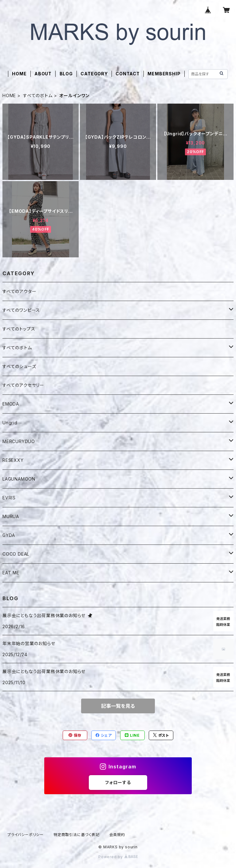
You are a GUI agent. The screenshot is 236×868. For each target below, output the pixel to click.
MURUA (11, 516)
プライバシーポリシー (26, 835)
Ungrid (10, 423)
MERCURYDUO (19, 441)
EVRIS (9, 498)
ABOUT (43, 74)
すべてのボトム (38, 95)
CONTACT (128, 74)
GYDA (9, 535)
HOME (19, 74)
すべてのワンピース (21, 310)
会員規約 (117, 835)
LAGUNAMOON (19, 479)
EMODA (11, 404)
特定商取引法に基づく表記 (77, 835)
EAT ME (11, 573)
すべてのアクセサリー (23, 385)
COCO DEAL (16, 554)
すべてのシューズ (19, 366)
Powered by (118, 857)
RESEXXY (13, 460)
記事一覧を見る (118, 706)
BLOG (66, 74)
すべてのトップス (19, 329)
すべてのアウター (19, 291)
